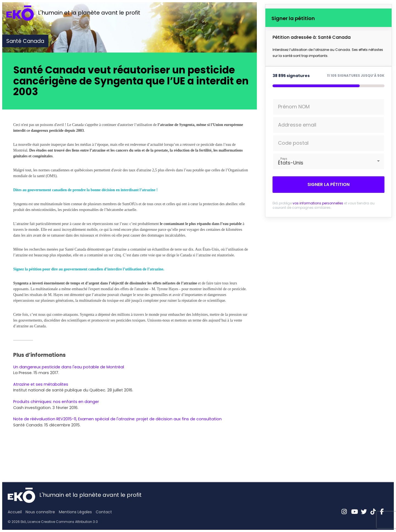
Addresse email (297, 125)
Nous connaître (40, 512)
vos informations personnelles (318, 203)
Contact (104, 512)
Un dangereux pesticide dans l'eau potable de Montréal (69, 367)
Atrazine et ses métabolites (41, 384)
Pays (284, 159)
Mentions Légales (75, 512)
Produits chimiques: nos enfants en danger (56, 402)
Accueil (15, 512)
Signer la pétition (328, 184)
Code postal (293, 143)
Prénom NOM (294, 107)
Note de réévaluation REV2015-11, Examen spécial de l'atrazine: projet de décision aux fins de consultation (117, 419)
